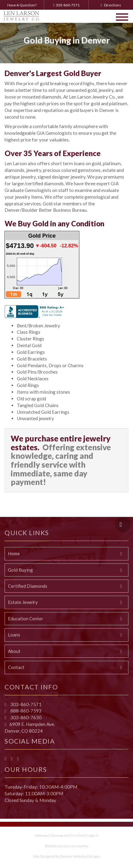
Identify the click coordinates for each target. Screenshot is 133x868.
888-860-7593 (25, 711)
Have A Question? (22, 5)
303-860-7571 (66, 5)
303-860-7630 (25, 717)
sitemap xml (60, 835)
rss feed (79, 835)
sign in (93, 835)
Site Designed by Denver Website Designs (67, 856)
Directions (111, 5)
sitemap (41, 835)
